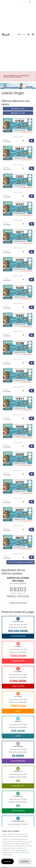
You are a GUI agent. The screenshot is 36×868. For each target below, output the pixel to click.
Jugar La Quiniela (18, 686)
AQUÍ (10, 855)
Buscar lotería (18, 109)
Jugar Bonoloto (18, 786)
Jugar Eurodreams (18, 761)
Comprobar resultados (18, 603)
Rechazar (25, 861)
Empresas (4, 867)
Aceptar (7, 861)
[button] (3, 88)
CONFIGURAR (20, 850)
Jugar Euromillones (18, 636)
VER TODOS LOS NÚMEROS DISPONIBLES (20, 562)
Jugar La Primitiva (18, 811)
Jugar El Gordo (18, 661)
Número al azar (18, 113)
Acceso (22, 35)
